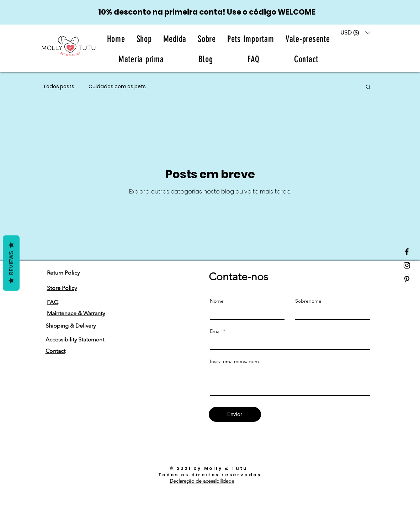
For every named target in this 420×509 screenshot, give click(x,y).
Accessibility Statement (75, 340)
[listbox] (355, 33)
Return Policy (63, 273)
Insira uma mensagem (234, 361)
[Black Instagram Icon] (407, 265)
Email (216, 331)
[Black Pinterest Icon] (407, 279)
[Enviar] (235, 414)
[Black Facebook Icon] (407, 251)
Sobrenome (308, 301)
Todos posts (59, 87)
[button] (207, 39)
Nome (217, 301)
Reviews (11, 263)
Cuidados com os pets (117, 87)
